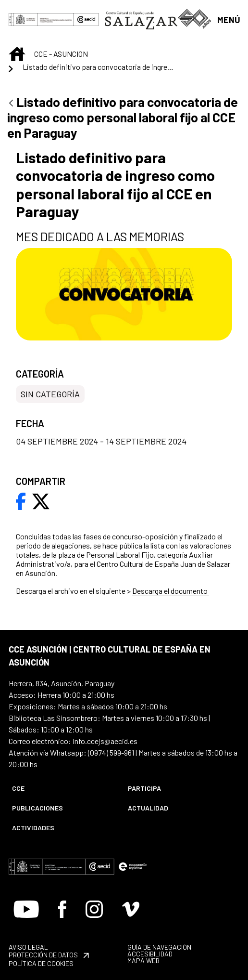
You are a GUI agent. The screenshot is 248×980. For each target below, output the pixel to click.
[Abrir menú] (228, 19)
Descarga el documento (171, 591)
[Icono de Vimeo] (131, 909)
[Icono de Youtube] (26, 909)
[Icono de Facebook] (62, 909)
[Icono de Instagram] (94, 909)
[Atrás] (11, 104)
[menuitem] (62, 788)
